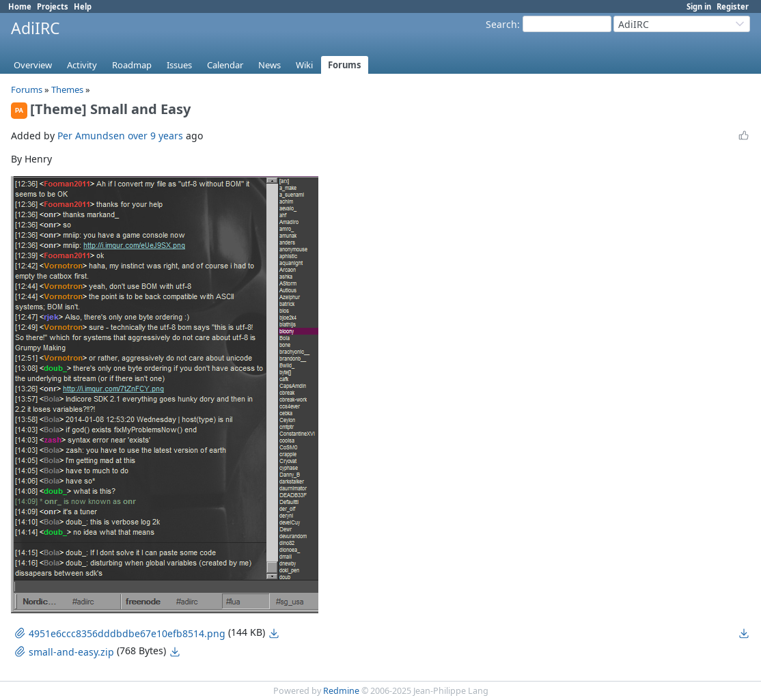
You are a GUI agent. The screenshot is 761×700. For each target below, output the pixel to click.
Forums (345, 65)
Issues (179, 65)
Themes (67, 89)
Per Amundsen (91, 136)
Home (20, 6)
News (269, 65)
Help (83, 6)
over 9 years (155, 136)
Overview (33, 65)
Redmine (341, 691)
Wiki (304, 65)
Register (733, 6)
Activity (82, 65)
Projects (53, 6)
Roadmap (132, 65)
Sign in (699, 6)
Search (501, 24)
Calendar (225, 65)
